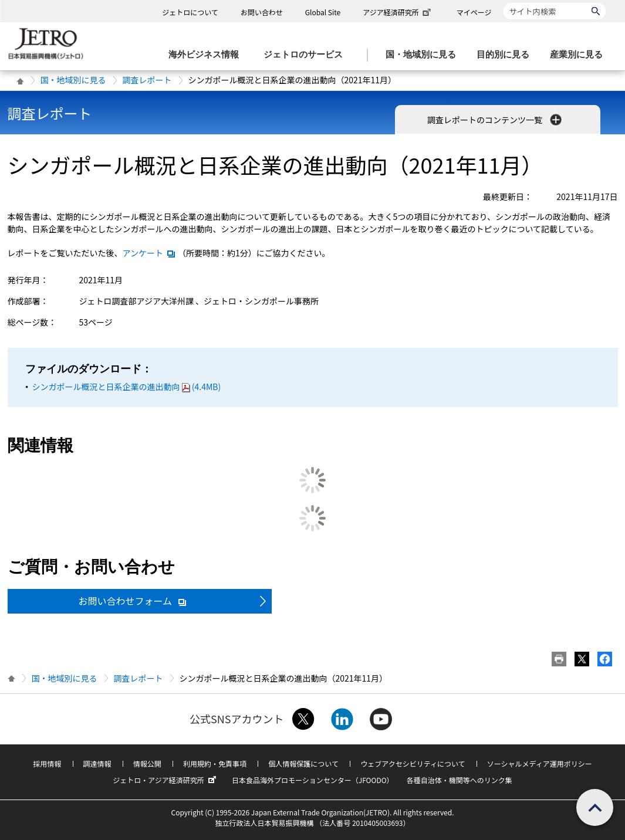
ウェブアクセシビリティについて (413, 763)
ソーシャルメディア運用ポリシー (540, 763)
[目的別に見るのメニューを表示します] (506, 55)
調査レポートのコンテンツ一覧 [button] (496, 120)
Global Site (323, 12)
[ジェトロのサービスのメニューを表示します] (307, 55)
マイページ (474, 12)
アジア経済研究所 (398, 12)
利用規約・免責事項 (215, 763)
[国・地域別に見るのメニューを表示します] (424, 55)
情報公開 (147, 763)
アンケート (149, 253)
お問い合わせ (262, 12)
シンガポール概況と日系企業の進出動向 (127, 387)
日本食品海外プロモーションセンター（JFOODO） (313, 780)
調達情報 (97, 763)
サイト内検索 (503, 3)
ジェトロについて (190, 12)
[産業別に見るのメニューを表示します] (580, 55)
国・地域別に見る (73, 80)
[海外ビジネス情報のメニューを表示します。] (207, 55)
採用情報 (47, 763)
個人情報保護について (303, 763)
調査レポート (147, 80)
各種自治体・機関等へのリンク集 (460, 780)
